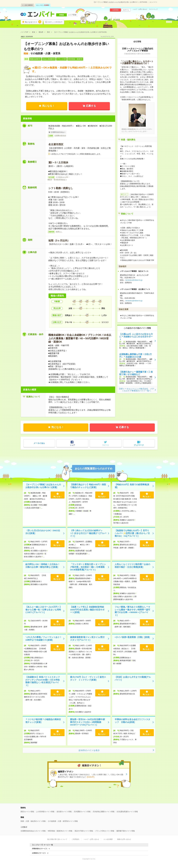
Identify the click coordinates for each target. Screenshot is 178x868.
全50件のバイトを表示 (89, 750)
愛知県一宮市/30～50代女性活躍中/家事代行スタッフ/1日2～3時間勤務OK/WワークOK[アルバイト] (88, 722)
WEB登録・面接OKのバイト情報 (60, 831)
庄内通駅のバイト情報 (82, 812)
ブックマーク (139, 445)
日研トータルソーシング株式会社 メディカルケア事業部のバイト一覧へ (136, 390)
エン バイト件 (43, 5)
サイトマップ (153, 9)
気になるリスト (33, 22)
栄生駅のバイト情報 (64, 812)
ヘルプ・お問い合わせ (140, 9)
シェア (72, 445)
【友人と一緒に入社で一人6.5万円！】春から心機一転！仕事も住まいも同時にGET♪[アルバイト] (44, 610)
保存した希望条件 (55, 22)
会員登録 (115, 10)
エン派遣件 (28, 5)
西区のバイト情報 (27, 812)
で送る (39, 443)
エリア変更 (72, 15)
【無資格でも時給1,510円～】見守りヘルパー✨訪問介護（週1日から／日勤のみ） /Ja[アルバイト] (132, 533)
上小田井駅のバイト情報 (45, 812)
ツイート (106, 445)
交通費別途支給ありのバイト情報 (33, 831)
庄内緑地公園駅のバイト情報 (104, 812)
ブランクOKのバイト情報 (105, 831)
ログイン (126, 10)
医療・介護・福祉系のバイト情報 (33, 821)
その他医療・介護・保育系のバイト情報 (63, 821)
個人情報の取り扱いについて (57, 839)
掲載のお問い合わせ (124, 839)
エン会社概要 (108, 839)
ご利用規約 (75, 839)
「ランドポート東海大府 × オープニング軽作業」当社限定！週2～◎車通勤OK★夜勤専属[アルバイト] (88, 567)
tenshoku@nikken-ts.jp (134, 280)
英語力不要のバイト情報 (84, 831)
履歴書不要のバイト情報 (126, 831)
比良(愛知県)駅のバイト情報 (127, 812)
